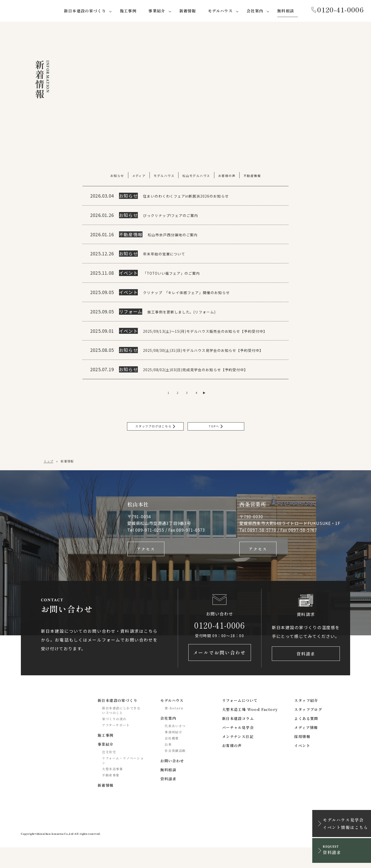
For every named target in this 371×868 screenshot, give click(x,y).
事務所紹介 (173, 753)
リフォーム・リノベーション (123, 781)
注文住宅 (109, 772)
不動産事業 (111, 796)
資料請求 (306, 673)
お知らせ (116, 177)
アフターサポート (116, 746)
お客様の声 (227, 177)
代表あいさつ (175, 746)
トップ (48, 477)
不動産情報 (253, 177)
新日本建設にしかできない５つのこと (121, 731)
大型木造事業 (113, 789)
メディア (138, 177)
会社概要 (172, 759)
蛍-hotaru (174, 729)
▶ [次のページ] (209, 406)
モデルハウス (164, 177)
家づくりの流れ (114, 739)
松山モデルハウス (196, 177)
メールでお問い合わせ (220, 673)
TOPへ (216, 441)
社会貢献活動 (175, 771)
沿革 (168, 765)
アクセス (146, 566)
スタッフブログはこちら (155, 441)
